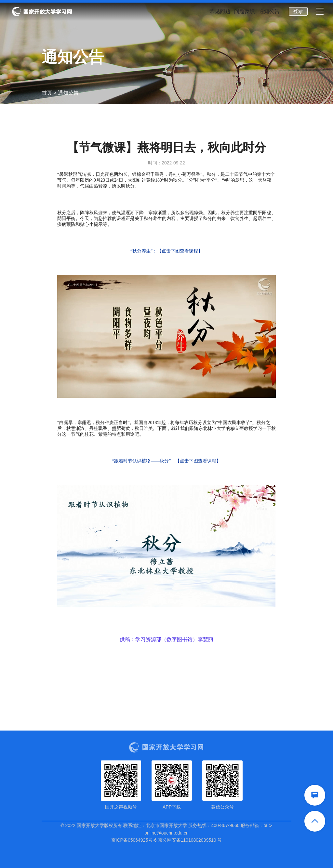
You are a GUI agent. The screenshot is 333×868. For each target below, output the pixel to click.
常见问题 (220, 11)
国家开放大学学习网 (42, 12)
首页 (47, 93)
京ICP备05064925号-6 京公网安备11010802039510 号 (167, 840)
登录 (298, 11)
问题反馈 (245, 11)
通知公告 (269, 11)
